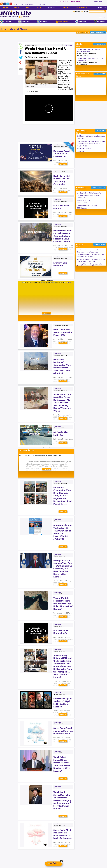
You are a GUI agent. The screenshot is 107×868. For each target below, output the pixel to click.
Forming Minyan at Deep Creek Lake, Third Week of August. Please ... (90, 265)
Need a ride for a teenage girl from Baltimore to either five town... (89, 251)
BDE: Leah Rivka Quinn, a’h (61, 207)
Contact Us (102, 8)
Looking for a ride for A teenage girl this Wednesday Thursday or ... (91, 255)
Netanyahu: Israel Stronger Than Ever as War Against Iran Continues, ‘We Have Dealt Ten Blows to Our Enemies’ (63, 568)
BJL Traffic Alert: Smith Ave (61, 434)
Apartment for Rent (83, 200)
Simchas (39, 8)
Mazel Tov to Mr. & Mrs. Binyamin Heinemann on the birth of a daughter (63, 834)
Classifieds (66, 8)
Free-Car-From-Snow (84, 148)
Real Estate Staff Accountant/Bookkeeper (91, 136)
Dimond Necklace (83, 203)
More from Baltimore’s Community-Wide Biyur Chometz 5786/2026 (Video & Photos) (62, 366)
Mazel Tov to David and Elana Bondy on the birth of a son (63, 731)
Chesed (17, 8)
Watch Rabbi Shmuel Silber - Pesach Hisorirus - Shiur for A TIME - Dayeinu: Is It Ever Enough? (62, 764)
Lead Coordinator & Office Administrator (91, 141)
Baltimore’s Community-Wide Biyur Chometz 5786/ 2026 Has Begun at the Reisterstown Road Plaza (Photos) (62, 496)
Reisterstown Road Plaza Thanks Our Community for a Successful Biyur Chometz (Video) (62, 236)
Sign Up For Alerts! (83, 32)
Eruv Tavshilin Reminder (60, 264)
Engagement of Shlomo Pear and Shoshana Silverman (88, 50)
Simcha (102, 44)
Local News (57, 145)
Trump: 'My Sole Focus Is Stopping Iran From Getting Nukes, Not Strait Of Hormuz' (63, 603)
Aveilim (103, 74)
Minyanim (52, 8)
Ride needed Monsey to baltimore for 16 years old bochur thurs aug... (91, 260)
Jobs (28, 8)
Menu (100, 2)
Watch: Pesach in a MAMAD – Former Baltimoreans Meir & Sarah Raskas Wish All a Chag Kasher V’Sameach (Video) (62, 403)
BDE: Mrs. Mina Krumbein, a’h (61, 632)
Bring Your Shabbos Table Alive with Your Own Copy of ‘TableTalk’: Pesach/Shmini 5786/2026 (63, 532)
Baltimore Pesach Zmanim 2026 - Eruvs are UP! (62, 154)
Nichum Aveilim (82, 8)
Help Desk (80, 151)
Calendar (4, 8)
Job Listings (81, 131)
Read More (63, 164)
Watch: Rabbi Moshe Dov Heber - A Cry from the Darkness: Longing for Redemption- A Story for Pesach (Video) (63, 800)
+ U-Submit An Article (98, 32)
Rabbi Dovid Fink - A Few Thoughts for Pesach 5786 (63, 332)
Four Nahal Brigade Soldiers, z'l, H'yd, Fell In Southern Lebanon (63, 703)
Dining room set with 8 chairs (87, 205)
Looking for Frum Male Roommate (89, 193)
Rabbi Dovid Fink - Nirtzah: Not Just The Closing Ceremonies (62, 180)
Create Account (29, 4)
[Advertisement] (56, 130)
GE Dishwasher (82, 208)
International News (14, 29)
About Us (42, 4)
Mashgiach (81, 139)
